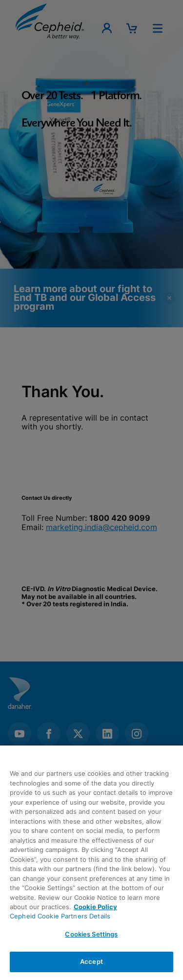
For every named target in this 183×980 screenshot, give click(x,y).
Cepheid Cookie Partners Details (60, 916)
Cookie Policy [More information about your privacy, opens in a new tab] (95, 907)
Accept (91, 961)
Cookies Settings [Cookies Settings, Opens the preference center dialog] (91, 934)
